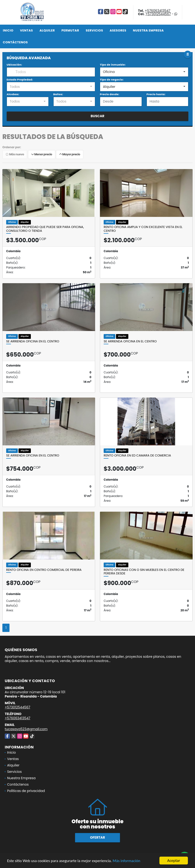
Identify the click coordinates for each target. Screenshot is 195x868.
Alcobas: (13, 94)
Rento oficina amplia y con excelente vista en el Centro (143, 229)
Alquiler (47, 30)
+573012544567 (158, 14)
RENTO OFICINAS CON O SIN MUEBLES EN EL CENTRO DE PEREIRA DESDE (144, 572)
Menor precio (42, 154)
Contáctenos (15, 42)
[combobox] (144, 72)
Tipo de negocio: (112, 80)
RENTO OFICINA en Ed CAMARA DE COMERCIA (137, 456)
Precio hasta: (156, 94)
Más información (126, 861)
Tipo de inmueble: (113, 65)
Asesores (118, 30)
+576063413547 (158, 11)
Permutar (70, 30)
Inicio (8, 30)
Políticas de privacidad (26, 791)
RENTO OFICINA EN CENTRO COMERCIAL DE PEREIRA (44, 570)
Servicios (94, 30)
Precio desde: (110, 94)
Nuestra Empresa (148, 30)
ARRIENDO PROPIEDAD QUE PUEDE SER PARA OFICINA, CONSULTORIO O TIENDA (45, 229)
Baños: (58, 94)
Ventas (26, 30)
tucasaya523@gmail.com (26, 729)
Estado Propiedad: (20, 80)
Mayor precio (70, 154)
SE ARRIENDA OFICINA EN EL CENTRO (33, 341)
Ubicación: (14, 65)
